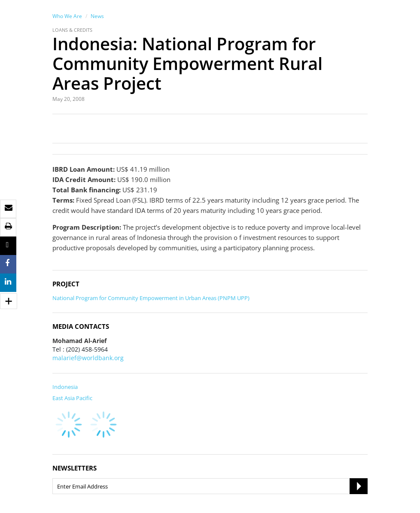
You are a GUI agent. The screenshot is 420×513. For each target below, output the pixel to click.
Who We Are (67, 16)
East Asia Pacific (72, 398)
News (97, 16)
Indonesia (65, 387)
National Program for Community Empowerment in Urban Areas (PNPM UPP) (151, 298)
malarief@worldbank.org (88, 358)
